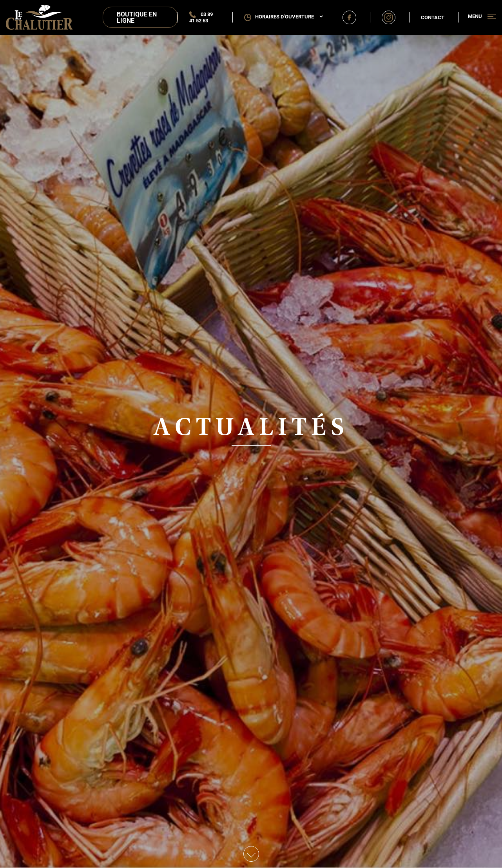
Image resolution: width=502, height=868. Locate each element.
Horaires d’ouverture (289, 17)
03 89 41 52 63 (201, 17)
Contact (433, 17)
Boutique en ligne (137, 17)
